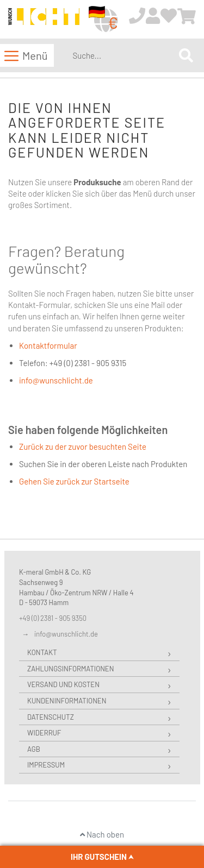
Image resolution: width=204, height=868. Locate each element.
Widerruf (44, 733)
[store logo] (44, 20)
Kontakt (42, 652)
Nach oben (102, 834)
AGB (34, 749)
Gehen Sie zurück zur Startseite (74, 481)
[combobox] (123, 55)
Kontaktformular (48, 345)
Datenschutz (51, 717)
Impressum (46, 765)
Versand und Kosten (63, 684)
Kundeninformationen (67, 701)
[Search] (186, 55)
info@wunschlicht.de (56, 380)
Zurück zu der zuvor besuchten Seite (83, 446)
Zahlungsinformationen (70, 669)
